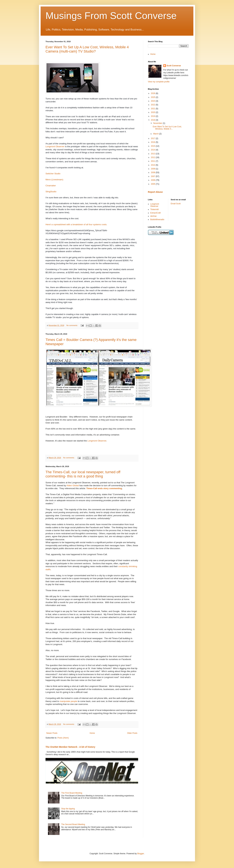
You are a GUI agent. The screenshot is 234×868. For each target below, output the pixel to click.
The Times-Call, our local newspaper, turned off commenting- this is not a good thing (83, 474)
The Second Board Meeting (73, 824)
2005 (153, 184)
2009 (153, 169)
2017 (153, 138)
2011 (153, 161)
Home (92, 733)
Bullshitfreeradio (157, 220)
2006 (153, 180)
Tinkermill (154, 209)
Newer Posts (52, 733)
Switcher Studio (53, 174)
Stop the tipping (68, 809)
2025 (153, 97)
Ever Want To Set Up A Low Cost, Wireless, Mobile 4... (167, 128)
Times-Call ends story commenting (104, 488)
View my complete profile (159, 82)
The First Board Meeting (72, 793)
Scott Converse (174, 66)
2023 (153, 101)
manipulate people (68, 701)
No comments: (72, 325)
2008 (153, 172)
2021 (153, 109)
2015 (153, 146)
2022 (153, 105)
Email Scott (176, 204)
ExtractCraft (155, 213)
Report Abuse (155, 192)
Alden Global (72, 485)
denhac (153, 216)
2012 (153, 157)
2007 (153, 176)
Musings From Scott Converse (111, 16)
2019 (153, 116)
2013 (153, 154)
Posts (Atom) (63, 738)
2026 (153, 93)
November (158, 123)
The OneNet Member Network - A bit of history (70, 747)
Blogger (141, 854)
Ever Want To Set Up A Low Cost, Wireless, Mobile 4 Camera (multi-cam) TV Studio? (87, 49)
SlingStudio (51, 192)
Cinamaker (51, 186)
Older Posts (132, 733)
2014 (153, 150)
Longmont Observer (55, 146)
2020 (153, 112)
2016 (153, 142)
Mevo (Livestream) (54, 180)
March (156, 134)
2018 (153, 120)
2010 (153, 165)
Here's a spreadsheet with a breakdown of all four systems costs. (76, 224)
